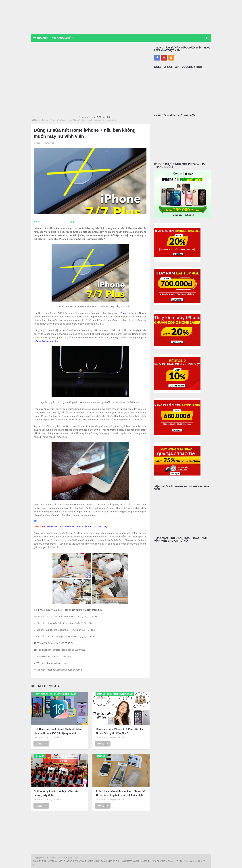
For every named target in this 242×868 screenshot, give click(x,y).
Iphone (45, 120)
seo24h (37, 143)
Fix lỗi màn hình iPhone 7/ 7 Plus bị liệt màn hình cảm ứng (77, 527)
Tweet (37, 222)
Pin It (71, 222)
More (41, 744)
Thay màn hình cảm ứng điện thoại (63, 858)
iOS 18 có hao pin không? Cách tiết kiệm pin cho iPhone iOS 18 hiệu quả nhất (58, 731)
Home (37, 120)
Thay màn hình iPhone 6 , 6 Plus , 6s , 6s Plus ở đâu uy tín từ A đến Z (119, 731)
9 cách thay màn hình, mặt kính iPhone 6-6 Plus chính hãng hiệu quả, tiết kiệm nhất (120, 793)
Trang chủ (41, 38)
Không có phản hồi (55, 738)
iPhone (124, 313)
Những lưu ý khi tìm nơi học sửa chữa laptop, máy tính (56, 793)
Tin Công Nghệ (64, 38)
